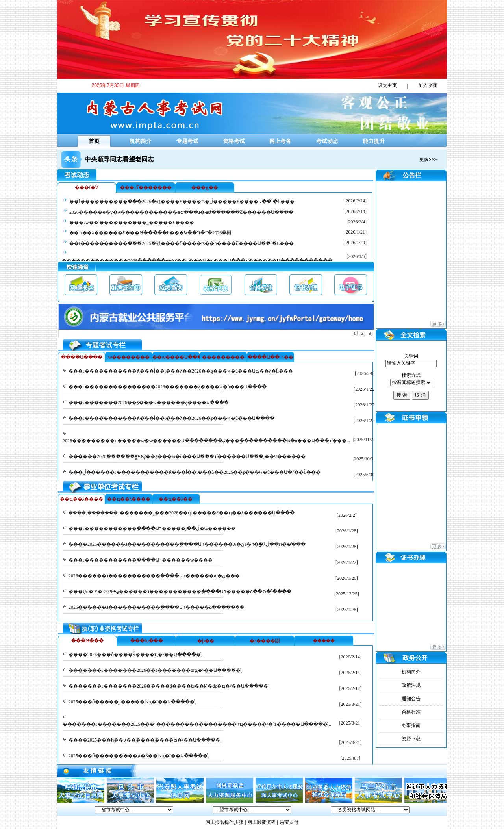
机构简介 (141, 141)
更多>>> (428, 159)
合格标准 (411, 712)
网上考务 (280, 141)
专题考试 (187, 141)
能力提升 (374, 141)
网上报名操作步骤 (224, 822)
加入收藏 (428, 85)
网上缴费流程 (261, 822)
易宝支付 (289, 822)
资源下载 (411, 739)
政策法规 (411, 685)
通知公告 (411, 699)
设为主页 (387, 85)
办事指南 (411, 725)
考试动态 (327, 141)
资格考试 (234, 141)
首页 (94, 141)
